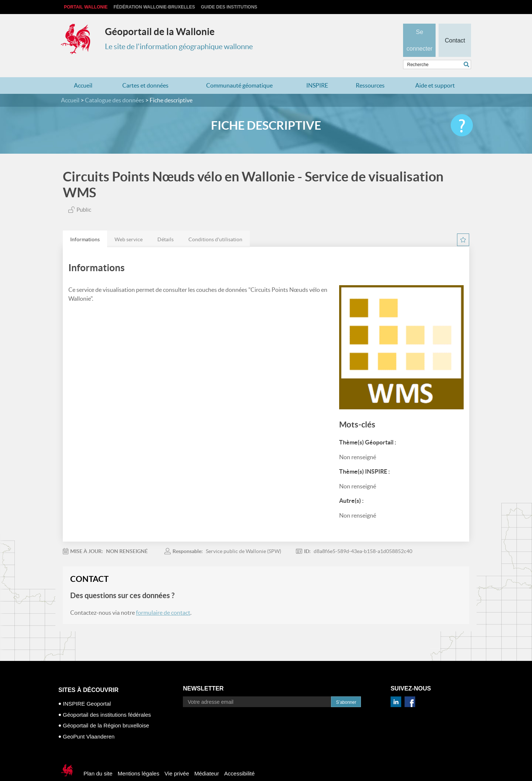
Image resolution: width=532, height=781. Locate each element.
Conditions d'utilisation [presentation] (215, 225)
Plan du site (98, 759)
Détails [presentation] (166, 225)
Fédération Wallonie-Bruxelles (154, 7)
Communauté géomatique (239, 71)
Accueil (83, 71)
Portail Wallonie (86, 7)
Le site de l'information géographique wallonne (179, 47)
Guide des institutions (229, 7)
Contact (455, 28)
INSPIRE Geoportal (87, 689)
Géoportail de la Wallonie (160, 32)
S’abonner (346, 688)
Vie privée (177, 759)
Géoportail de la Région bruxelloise (106, 711)
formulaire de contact (163, 598)
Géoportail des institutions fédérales (107, 700)
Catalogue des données (115, 86)
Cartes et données (145, 71)
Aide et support (435, 71)
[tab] (85, 224)
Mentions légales (139, 759)
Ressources (370, 71)
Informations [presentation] (85, 225)
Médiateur (207, 759)
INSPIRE (317, 71)
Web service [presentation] (129, 225)
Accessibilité (240, 759)
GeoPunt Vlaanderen (89, 722)
